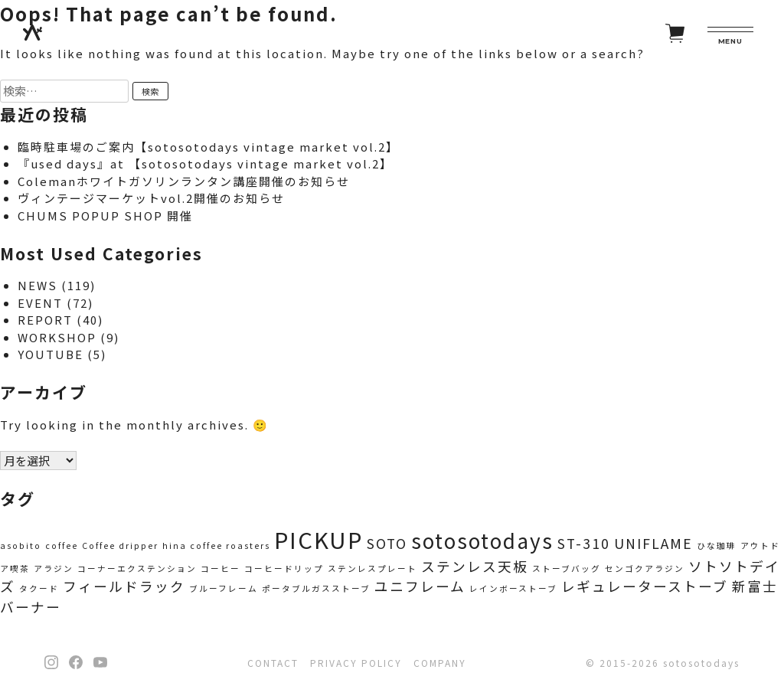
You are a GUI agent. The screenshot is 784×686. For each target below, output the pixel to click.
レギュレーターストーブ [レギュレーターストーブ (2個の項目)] (645, 586)
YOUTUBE (51, 354)
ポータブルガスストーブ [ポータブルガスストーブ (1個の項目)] (316, 588)
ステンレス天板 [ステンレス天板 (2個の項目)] (475, 566)
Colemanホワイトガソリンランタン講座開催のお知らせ (184, 181)
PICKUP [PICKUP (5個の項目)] (318, 539)
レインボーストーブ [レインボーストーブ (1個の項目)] (513, 588)
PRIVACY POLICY (356, 663)
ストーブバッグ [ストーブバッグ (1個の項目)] (567, 568)
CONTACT (273, 663)
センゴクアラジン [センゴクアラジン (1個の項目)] (645, 568)
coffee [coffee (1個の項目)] (62, 546)
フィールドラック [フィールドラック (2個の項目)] (124, 586)
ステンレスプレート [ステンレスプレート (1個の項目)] (372, 568)
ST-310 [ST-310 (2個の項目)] (584, 543)
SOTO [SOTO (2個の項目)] (387, 543)
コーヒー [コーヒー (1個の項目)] (220, 568)
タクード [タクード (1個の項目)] (39, 588)
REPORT (45, 320)
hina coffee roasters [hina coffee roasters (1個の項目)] (216, 546)
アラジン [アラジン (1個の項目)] (54, 568)
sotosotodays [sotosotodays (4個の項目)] (482, 541)
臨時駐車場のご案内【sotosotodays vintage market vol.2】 (208, 147)
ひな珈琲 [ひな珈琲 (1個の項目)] (717, 546)
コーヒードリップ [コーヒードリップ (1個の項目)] (284, 568)
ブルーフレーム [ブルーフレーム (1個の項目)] (224, 588)
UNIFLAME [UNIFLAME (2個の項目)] (653, 543)
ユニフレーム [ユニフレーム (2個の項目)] (420, 586)
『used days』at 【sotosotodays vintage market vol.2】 (205, 163)
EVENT (40, 303)
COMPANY (440, 663)
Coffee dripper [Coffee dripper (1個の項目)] (120, 546)
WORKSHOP (57, 337)
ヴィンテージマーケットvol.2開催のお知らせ (151, 198)
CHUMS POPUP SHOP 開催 (105, 216)
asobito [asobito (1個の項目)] (21, 546)
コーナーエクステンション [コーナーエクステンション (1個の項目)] (137, 568)
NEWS (38, 285)
